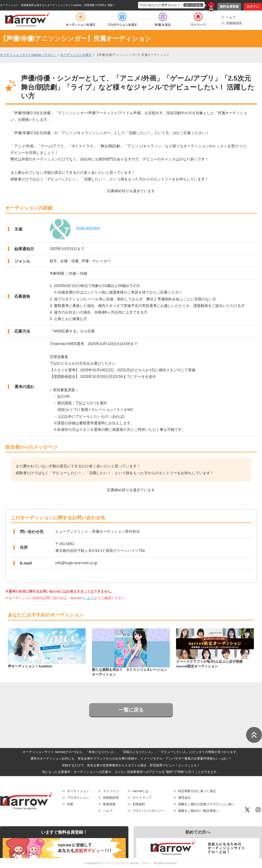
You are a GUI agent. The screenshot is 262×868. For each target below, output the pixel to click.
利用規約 (139, 804)
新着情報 (109, 804)
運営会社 (184, 798)
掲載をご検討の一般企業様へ (199, 811)
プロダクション (78, 798)
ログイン (253, 7)
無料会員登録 (229, 7)
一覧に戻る (131, 710)
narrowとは (141, 791)
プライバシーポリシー (148, 811)
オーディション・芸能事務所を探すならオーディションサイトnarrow (41, 5)
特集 (70, 804)
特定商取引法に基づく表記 (197, 791)
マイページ (111, 791)
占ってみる (193, 5)
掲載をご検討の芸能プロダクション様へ (206, 804)
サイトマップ (142, 798)
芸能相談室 (234, 23)
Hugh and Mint (88, 228)
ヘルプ (231, 17)
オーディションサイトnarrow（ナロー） (127, 863)
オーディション (78, 791)
